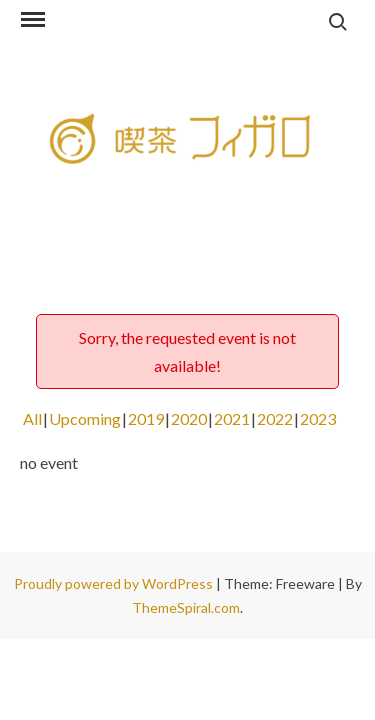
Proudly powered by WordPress (115, 583)
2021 (232, 418)
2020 (189, 418)
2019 (146, 418)
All (32, 418)
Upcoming (85, 418)
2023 (318, 418)
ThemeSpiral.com (186, 607)
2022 (275, 418)
